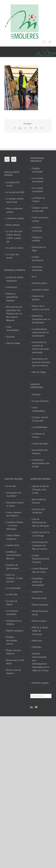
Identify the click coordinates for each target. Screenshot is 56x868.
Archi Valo (11, 486)
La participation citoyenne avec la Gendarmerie (40, 332)
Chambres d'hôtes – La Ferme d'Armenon (15, 526)
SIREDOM (37, 647)
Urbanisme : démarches (38, 269)
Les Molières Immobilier (12, 613)
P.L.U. (35, 277)
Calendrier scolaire (15, 218)
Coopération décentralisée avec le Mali (41, 463)
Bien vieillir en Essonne (39, 501)
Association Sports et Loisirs (15, 504)
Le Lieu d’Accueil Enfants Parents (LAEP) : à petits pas (14, 236)
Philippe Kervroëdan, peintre (12, 640)
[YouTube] (14, 159)
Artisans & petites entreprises (15, 279)
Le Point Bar (12, 594)
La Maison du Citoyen (38, 200)
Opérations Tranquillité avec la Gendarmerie (41, 319)
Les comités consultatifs (38, 190)
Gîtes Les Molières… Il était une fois (14, 578)
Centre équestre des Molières (14, 514)
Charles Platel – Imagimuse (14, 537)
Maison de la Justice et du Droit (41, 308)
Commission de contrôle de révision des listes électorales (41, 347)
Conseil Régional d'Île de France (40, 570)
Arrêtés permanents (38, 259)
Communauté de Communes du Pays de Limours (40, 545)
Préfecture (37, 641)
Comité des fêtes (40, 444)
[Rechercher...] (41, 696)
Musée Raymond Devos (40, 613)
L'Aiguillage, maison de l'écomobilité (38, 582)
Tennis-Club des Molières (14, 672)
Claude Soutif (13, 545)
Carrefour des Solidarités (39, 511)
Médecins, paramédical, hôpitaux (12, 297)
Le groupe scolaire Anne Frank (15, 200)
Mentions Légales (40, 683)
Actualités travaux (41, 290)
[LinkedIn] (7, 159)
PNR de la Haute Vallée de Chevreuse (40, 631)
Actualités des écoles (13, 184)
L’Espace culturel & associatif (40, 209)
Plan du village (13, 343)
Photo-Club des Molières (14, 652)
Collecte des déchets (38, 298)
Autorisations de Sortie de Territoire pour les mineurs (41, 362)
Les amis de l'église (12, 603)
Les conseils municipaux (38, 180)
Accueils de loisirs (15, 248)
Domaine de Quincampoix (13, 567)
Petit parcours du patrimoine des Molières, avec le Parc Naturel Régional (14, 314)
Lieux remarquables (13, 329)
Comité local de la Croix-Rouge (41, 534)
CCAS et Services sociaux (40, 219)
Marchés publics (40, 283)
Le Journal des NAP (15, 192)
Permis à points (39, 621)
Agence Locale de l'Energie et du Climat (41, 489)
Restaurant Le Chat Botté (15, 662)
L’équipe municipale (37, 170)
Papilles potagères (15, 631)
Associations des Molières (40, 452)
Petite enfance (13, 225)
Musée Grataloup (40, 605)
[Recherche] (32, 696)
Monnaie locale (39, 598)
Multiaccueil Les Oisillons (14, 622)
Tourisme (11, 337)
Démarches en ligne (39, 249)
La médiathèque (40, 427)
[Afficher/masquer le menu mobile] (50, 42)
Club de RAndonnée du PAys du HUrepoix (41, 522)
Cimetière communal (37, 229)
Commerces (12, 287)
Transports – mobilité (38, 239)
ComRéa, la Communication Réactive (14, 555)
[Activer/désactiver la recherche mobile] (44, 42)
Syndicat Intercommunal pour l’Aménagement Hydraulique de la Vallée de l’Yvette (40, 662)
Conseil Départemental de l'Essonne (41, 559)
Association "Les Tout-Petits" (14, 494)
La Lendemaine (14, 588)
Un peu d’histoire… (41, 401)
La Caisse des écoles (13, 256)
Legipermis (37, 592)
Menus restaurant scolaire (14, 210)
